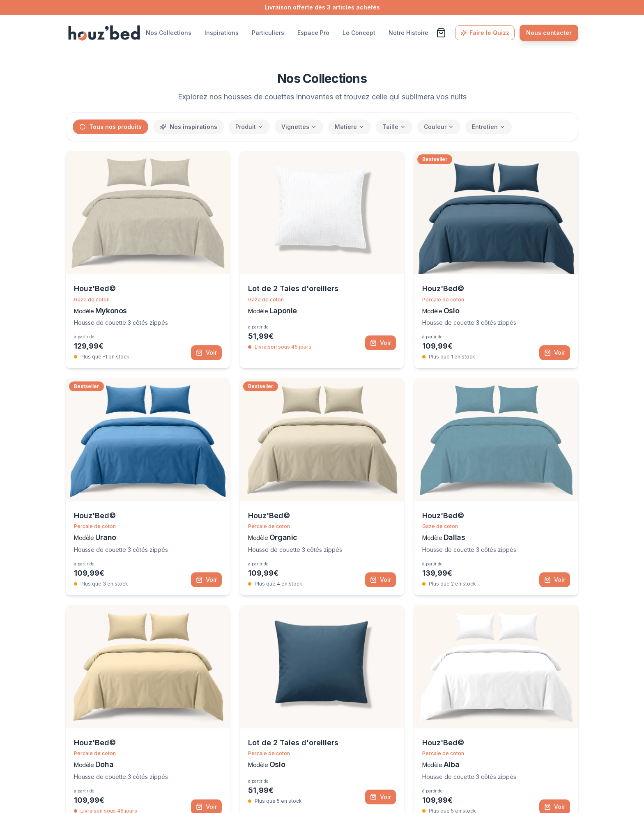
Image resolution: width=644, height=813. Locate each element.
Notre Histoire (408, 33)
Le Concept (359, 33)
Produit (249, 127)
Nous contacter (549, 33)
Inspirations (222, 33)
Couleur (439, 127)
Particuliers (268, 33)
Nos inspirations (189, 127)
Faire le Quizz (485, 33)
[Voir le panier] (441, 33)
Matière (350, 127)
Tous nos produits (110, 127)
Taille (394, 127)
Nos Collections (169, 33)
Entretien (489, 127)
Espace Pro (313, 33)
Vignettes (299, 127)
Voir (206, 353)
